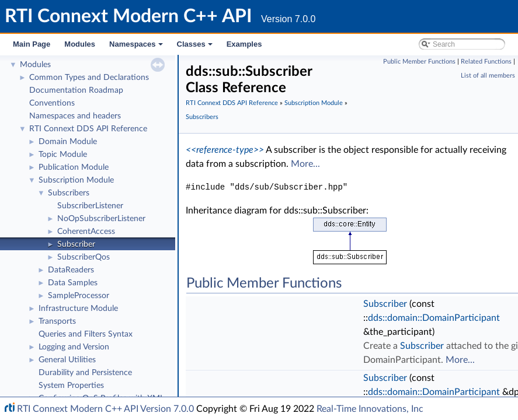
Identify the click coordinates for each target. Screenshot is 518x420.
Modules (80, 44)
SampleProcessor (79, 296)
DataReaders (71, 270)
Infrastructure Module (78, 309)
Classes (196, 47)
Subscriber (76, 244)
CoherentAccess (86, 232)
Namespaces (137, 47)
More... (305, 164)
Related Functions (486, 62)
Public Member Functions (419, 62)
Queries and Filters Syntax (86, 334)
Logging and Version (74, 347)
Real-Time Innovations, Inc (370, 409)
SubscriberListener (90, 206)
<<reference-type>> (225, 150)
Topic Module (63, 155)
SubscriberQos (84, 257)
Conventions (52, 103)
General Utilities (67, 360)
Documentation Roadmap (76, 90)
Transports (57, 321)
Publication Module (74, 167)
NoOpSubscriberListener (101, 219)
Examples (244, 44)
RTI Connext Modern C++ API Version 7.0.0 (105, 409)
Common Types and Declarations (89, 78)
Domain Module (68, 142)
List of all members (488, 76)
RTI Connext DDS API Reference (88, 129)
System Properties (71, 386)
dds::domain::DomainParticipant (434, 318)
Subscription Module (76, 180)
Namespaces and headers (75, 116)
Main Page (32, 44)
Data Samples (73, 283)
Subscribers (69, 193)
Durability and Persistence (85, 373)
